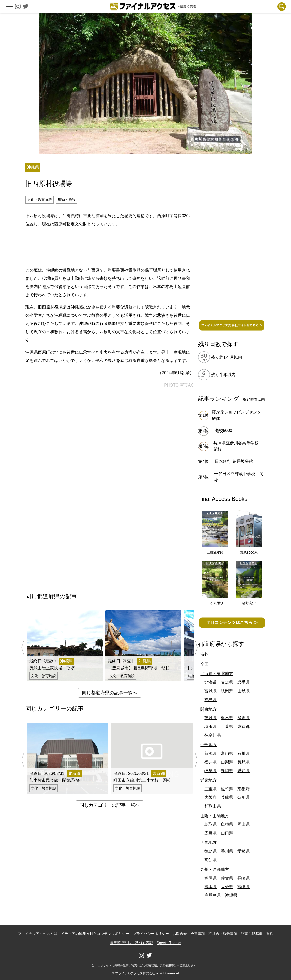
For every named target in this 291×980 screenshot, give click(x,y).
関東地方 (208, 709)
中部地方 (208, 745)
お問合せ (180, 934)
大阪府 (211, 797)
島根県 (227, 824)
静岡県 (227, 771)
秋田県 (227, 691)
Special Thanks (169, 943)
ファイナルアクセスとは (38, 934)
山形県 (243, 691)
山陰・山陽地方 (215, 816)
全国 (204, 664)
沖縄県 (231, 895)
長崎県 (243, 878)
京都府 (243, 789)
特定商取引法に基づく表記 (131, 943)
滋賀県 (227, 789)
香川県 (227, 851)
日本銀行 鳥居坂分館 (234, 461)
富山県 (227, 753)
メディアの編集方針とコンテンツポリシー (95, 934)
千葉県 (227, 727)
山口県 (227, 833)
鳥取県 (211, 824)
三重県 (211, 789)
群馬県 (243, 718)
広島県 (211, 833)
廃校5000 (223, 431)
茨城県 (211, 718)
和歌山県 (213, 806)
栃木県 (227, 718)
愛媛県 (243, 851)
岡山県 (243, 824)
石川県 (243, 753)
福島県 (211, 700)
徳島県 (211, 851)
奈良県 (243, 797)
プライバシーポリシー (151, 934)
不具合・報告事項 (223, 934)
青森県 (227, 682)
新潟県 (211, 753)
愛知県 (243, 771)
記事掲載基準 (252, 934)
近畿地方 (208, 780)
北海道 (211, 682)
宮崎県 (243, 887)
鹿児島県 (213, 895)
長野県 (243, 762)
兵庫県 (227, 797)
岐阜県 (211, 771)
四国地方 (208, 843)
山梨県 (227, 762)
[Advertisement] (110, 246)
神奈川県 (213, 735)
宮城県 (211, 691)
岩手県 (243, 682)
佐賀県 (227, 878)
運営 (270, 934)
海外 (204, 654)
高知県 (211, 860)
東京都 (243, 727)
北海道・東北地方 (217, 674)
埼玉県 (211, 727)
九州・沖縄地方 (215, 869)
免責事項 (198, 934)
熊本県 (211, 887)
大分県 (227, 887)
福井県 (211, 762)
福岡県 (211, 878)
